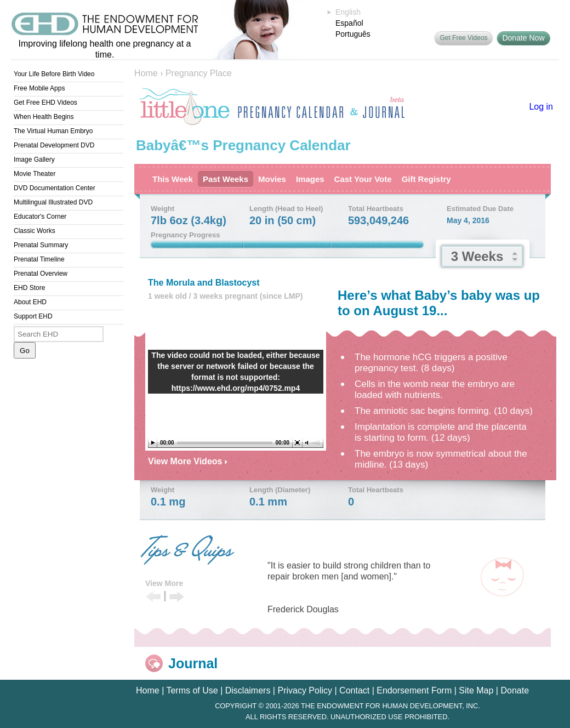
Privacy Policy (305, 690)
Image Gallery (34, 160)
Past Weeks (226, 179)
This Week (173, 179)
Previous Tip (153, 597)
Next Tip (177, 597)
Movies (272, 179)
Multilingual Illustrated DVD (53, 202)
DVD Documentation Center (55, 188)
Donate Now (523, 38)
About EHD (30, 302)
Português (353, 34)
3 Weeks (477, 256)
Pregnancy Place (199, 73)
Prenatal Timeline (39, 259)
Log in (541, 107)
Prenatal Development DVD (54, 145)
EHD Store (29, 288)
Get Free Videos (463, 38)
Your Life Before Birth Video (54, 74)
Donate (515, 690)
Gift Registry (426, 179)
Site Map (476, 690)
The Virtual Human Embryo (53, 131)
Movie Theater (35, 174)
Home (146, 73)
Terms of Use (192, 690)
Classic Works (35, 231)
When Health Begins (44, 117)
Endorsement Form (414, 690)
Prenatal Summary (41, 245)
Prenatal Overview (41, 274)
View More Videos (188, 461)
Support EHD (33, 316)
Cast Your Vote (363, 179)
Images (310, 179)
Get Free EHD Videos (45, 103)
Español (349, 23)
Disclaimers (248, 690)
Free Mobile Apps (39, 88)
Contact (354, 690)
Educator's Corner (40, 217)
